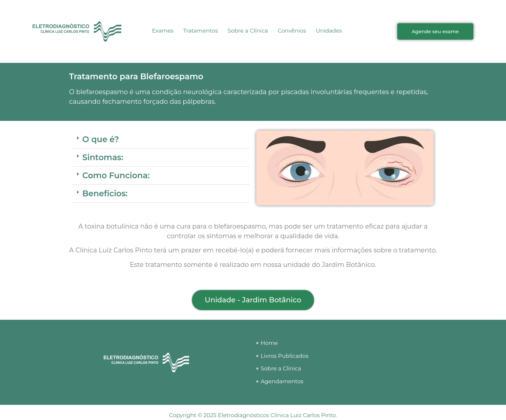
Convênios (292, 31)
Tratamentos (201, 31)
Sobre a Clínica (248, 31)
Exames (163, 31)
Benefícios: (105, 193)
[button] (161, 140)
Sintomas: (103, 157)
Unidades (329, 31)
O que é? (101, 139)
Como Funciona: (116, 175)
